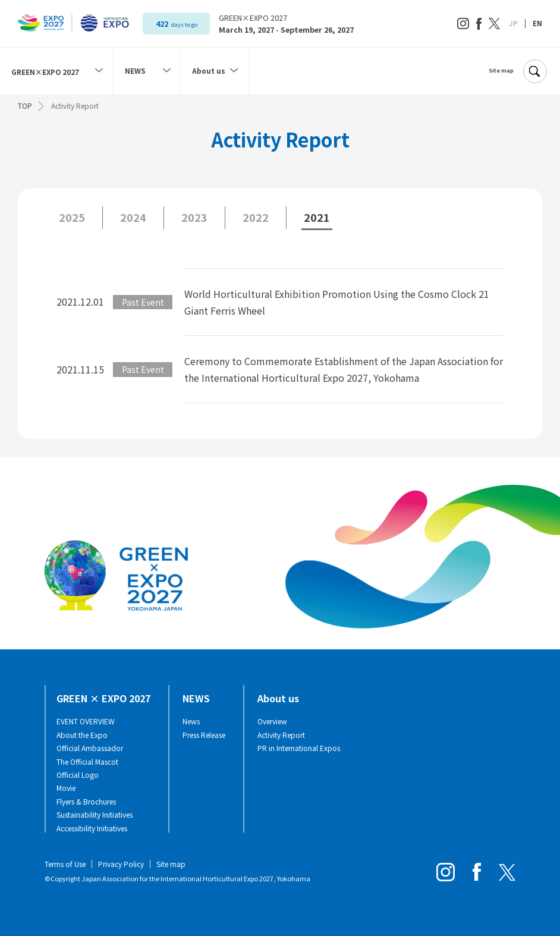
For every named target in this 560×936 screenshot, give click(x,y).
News (191, 721)
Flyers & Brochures (86, 802)
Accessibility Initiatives (92, 828)
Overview (272, 721)
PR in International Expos (299, 748)
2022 (256, 217)
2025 (72, 217)
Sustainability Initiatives (95, 815)
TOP (25, 106)
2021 (317, 217)
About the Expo (82, 735)
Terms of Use (65, 864)
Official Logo (78, 775)
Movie (66, 788)
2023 (194, 217)
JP (513, 23)
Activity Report (281, 735)
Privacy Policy (121, 864)
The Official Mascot (87, 762)
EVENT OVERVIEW (86, 721)
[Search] (534, 71)
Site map (501, 71)
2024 (133, 217)
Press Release (204, 735)
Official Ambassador (90, 748)
